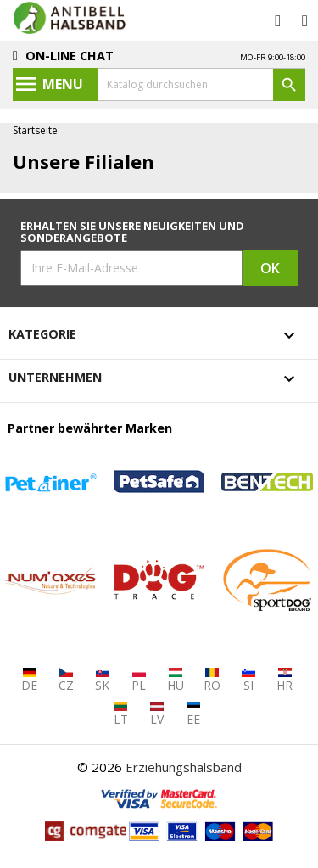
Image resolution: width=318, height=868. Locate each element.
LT (121, 714)
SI (248, 680)
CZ (66, 680)
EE (193, 714)
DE (29, 680)
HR (285, 680)
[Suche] (201, 84)
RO (212, 680)
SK (102, 680)
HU (176, 680)
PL (139, 680)
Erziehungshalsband (184, 767)
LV (157, 714)
